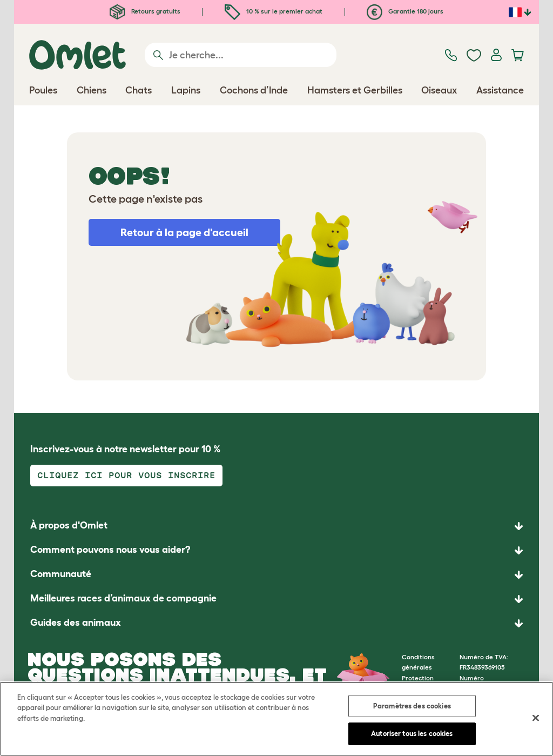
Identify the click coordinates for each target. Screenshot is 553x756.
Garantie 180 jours (405, 11)
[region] (276, 719)
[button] (276, 623)
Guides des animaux (76, 623)
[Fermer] (536, 718)
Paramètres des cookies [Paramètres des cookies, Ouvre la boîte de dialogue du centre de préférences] (412, 706)
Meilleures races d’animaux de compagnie (123, 598)
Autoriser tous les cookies (412, 734)
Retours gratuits (145, 11)
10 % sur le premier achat (274, 11)
